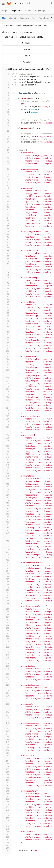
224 (7, 680)
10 (7, 98)
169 (7, 530)
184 (7, 571)
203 (7, 623)
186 (7, 576)
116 (7, 386)
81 (7, 291)
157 (7, 498)
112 (7, 375)
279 (7, 829)
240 (7, 723)
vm (20, 32)
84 (7, 299)
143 (7, 460)
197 (7, 606)
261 (7, 780)
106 (7, 359)
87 (7, 308)
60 (7, 234)
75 (7, 275)
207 (7, 633)
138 (7, 446)
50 (7, 207)
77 (7, 280)
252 (7, 756)
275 (7, 818)
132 (7, 430)
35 (7, 166)
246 (7, 739)
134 (7, 435)
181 (7, 563)
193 (7, 595)
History (27, 56)
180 (7, 560)
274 (7, 815)
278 (7, 826)
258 (7, 772)
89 (7, 313)
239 (7, 720)
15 (7, 112)
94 (7, 327)
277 (7, 824)
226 (7, 685)
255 (7, 764)
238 (7, 718)
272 (7, 810)
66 (7, 251)
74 (7, 272)
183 (7, 568)
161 (7, 509)
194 (7, 598)
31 (7, 156)
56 (7, 223)
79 (7, 286)
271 (7, 807)
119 (7, 394)
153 (7, 487)
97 (7, 335)
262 (7, 783)
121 (7, 400)
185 (7, 574)
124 (7, 408)
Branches (25, 18)
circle (13, 32)
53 (7, 215)
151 (7, 481)
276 (7, 821)
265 (7, 791)
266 (7, 794)
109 (7, 367)
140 (7, 452)
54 (7, 218)
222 (7, 674)
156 (7, 495)
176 (7, 549)
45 (7, 194)
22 (7, 131)
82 (7, 294)
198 (7, 609)
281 (7, 834)
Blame (27, 49)
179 (7, 557)
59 (7, 232)
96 (7, 332)
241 (7, 726)
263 (7, 786)
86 (7, 305)
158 (7, 500)
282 (7, 837)
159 (7, 503)
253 (7, 758)
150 (7, 479)
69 (7, 259)
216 (7, 658)
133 (7, 432)
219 (7, 666)
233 (7, 704)
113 (7, 378)
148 (7, 473)
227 (7, 688)
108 (7, 365)
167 (7, 525)
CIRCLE (17, 4)
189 (7, 585)
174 (7, 544)
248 (7, 745)
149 (7, 476)
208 (7, 636)
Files (4, 18)
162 (7, 511)
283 (7, 840)
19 (7, 123)
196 (7, 604)
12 (7, 104)
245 (7, 737)
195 (7, 601)
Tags (34, 18)
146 (7, 468)
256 (7, 767)
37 (7, 172)
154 (7, 490)
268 (7, 799)
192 (7, 593)
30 (7, 153)
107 (7, 362)
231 (7, 699)
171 (7, 536)
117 (7, 389)
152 (7, 484)
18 (7, 120)
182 (7, 566)
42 (7, 185)
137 (7, 443)
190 (7, 587)
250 (7, 750)
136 (7, 441)
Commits (13, 18)
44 (7, 191)
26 (7, 142)
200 (7, 614)
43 (7, 188)
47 (7, 199)
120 (7, 397)
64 (7, 245)
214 (7, 652)
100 (7, 343)
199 (7, 612)
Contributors (44, 18)
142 (7, 457)
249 (7, 748)
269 (7, 802)
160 (7, 506)
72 (7, 267)
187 (7, 579)
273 (7, 813)
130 (7, 424)
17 (7, 117)
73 (7, 270)
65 (7, 248)
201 (7, 617)
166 (7, 522)
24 (7, 136)
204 (7, 625)
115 (7, 384)
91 (7, 318)
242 (7, 729)
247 (7, 742)
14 (7, 109)
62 (7, 240)
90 (7, 316)
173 (7, 541)
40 (7, 180)
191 (7, 590)
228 (7, 690)
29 (7, 150)
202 (7, 620)
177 (7, 552)
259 (7, 775)
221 (7, 671)
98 (7, 337)
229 (7, 693)
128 (7, 419)
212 (7, 647)
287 (7, 851)
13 (7, 107)
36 (7, 169)
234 (7, 707)
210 (7, 642)
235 (7, 709)
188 (7, 582)
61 (7, 237)
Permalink (27, 62)
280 (7, 832)
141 (7, 454)
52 (7, 213)
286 (7, 848)
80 (7, 289)
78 (7, 283)
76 (7, 278)
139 (7, 449)
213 (7, 650)
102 (7, 348)
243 (7, 731)
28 (7, 147)
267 (7, 796)
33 (7, 161)
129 (7, 422)
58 (7, 229)
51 (7, 210)
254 (7, 761)
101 (7, 346)
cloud (27, 4)
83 (7, 297)
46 (7, 196)
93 (7, 324)
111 (7, 373)
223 (7, 677)
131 (7, 427)
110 (7, 370)
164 (7, 517)
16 (7, 115)
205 (7, 628)
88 (7, 310)
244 (7, 734)
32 (7, 158)
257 (7, 769)
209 (7, 639)
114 (7, 381)
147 (7, 471)
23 (7, 134)
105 (7, 356)
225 (7, 682)
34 (7, 164)
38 (7, 175)
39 (7, 177)
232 (7, 701)
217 (7, 661)
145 (7, 465)
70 (7, 261)
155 (7, 492)
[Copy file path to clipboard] (48, 69)
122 (7, 403)
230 (7, 696)
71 (7, 264)
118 (7, 392)
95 (7, 329)
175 (7, 547)
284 (7, 843)
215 (7, 655)
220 (7, 669)
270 (7, 805)
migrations (29, 32)
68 (7, 256)
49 (7, 204)
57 (7, 226)
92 (7, 321)
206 (7, 631)
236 (7, 712)
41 (7, 183)
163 (7, 514)
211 (7, 644)
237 (7, 715)
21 (7, 128)
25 (7, 139)
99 (7, 340)
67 (7, 253)
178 (7, 555)
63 (7, 242)
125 (7, 411)
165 (7, 519)
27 (7, 145)
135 (7, 438)
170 (7, 533)
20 (7, 126)
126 (7, 413)
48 (7, 202)
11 (7, 101)
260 (7, 777)
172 (7, 538)
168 (7, 528)
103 (7, 351)
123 (7, 405)
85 (7, 302)
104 (7, 354)
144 (7, 462)
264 (7, 788)
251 (7, 753)
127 (7, 416)
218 (7, 663)
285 (7, 845)
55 (7, 221)
